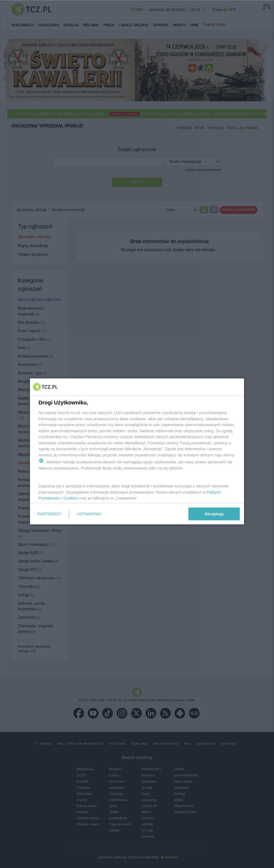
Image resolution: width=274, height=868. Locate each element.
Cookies (71, 498)
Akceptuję (214, 514)
